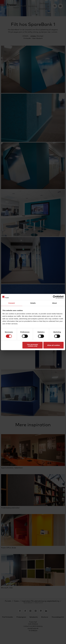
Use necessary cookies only (33, 345)
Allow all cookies (53, 345)
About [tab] (54, 303)
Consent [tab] (12, 303)
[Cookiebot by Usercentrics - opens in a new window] (54, 297)
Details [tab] (33, 303)
